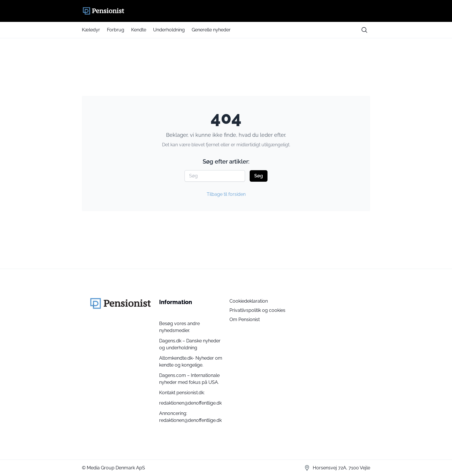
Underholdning (169, 30)
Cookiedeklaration (249, 301)
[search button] (364, 30)
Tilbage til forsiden (226, 194)
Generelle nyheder (211, 30)
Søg (259, 176)
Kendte (139, 30)
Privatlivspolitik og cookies (257, 310)
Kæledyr (91, 30)
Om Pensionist (245, 319)
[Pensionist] (226, 11)
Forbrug (116, 30)
